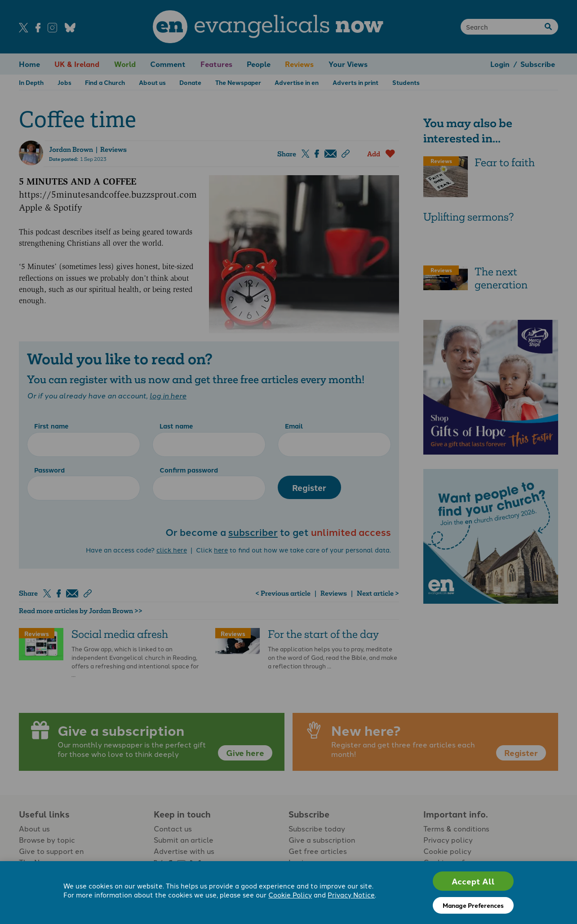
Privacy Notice (351, 895)
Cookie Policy (290, 895)
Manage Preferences (473, 905)
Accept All (473, 881)
